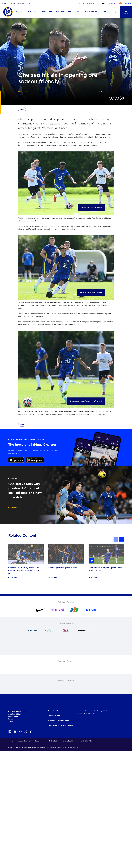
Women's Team (64, 12)
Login (81, 3)
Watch (32, 12)
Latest (20, 12)
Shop (104, 12)
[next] (121, 539)
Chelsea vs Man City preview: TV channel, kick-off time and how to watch (24, 571)
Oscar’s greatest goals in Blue (63, 568)
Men (22, 110)
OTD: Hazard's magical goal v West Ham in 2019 (105, 569)
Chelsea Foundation (18, 3)
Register (90, 3)
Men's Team (46, 12)
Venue (4, 3)
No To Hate (33, 3)
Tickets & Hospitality (86, 12)
